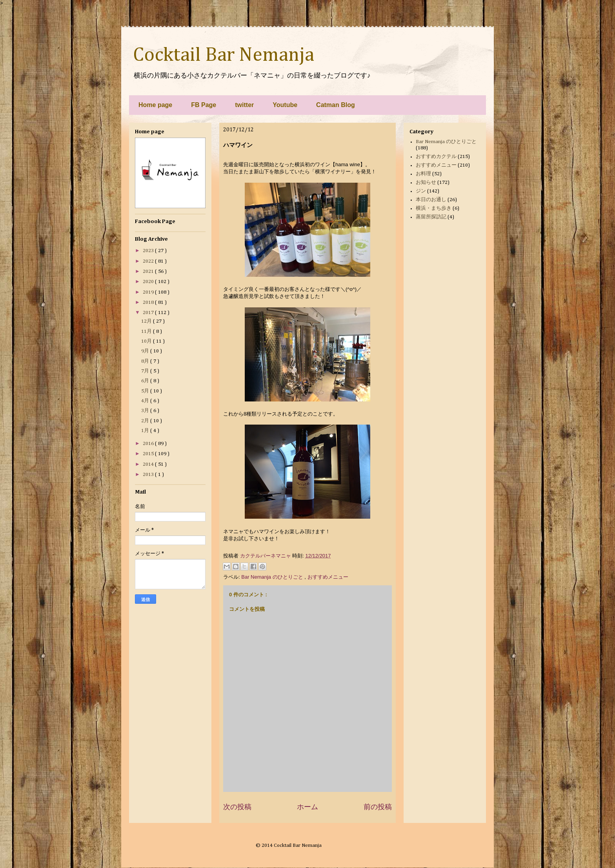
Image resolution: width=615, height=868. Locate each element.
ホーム (307, 807)
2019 (149, 292)
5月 (146, 391)
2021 (149, 271)
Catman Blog (336, 105)
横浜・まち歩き (434, 208)
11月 (147, 331)
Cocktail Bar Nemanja (224, 55)
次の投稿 (237, 807)
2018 (149, 302)
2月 (146, 421)
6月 (146, 381)
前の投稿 (378, 807)
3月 (146, 411)
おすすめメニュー (328, 577)
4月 (146, 401)
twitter (244, 105)
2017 (149, 313)
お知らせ (426, 182)
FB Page (204, 105)
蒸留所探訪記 (431, 217)
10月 (147, 341)
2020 (149, 282)
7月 (146, 371)
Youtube (285, 105)
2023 (149, 251)
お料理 (423, 174)
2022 (149, 261)
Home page (155, 105)
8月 (146, 361)
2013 (149, 475)
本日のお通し (431, 200)
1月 (146, 431)
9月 (146, 351)
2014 (149, 464)
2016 (149, 444)
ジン (421, 191)
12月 (147, 321)
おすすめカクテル (436, 157)
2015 (149, 454)
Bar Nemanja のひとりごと (273, 577)
